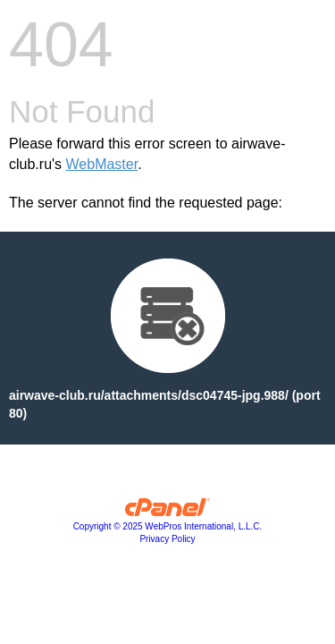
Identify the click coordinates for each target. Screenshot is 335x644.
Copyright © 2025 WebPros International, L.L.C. (168, 526)
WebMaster (102, 164)
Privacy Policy (167, 539)
